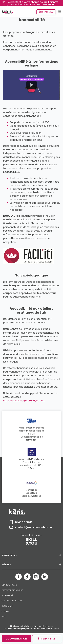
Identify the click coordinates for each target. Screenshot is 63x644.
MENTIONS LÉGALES (9, 585)
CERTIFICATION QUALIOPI (12, 601)
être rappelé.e (47, 639)
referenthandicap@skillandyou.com (24, 401)
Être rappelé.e (46, 12)
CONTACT (6, 611)
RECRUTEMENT (7, 606)
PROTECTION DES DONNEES (12, 590)
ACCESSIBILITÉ (7, 596)
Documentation (16, 639)
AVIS (4, 617)
